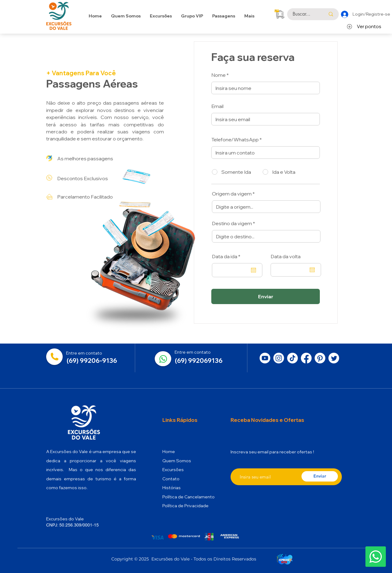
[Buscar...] (304, 14)
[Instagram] (279, 358)
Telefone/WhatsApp (235, 140)
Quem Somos (177, 461)
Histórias (172, 488)
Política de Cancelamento (189, 497)
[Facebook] (306, 358)
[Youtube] (265, 358)
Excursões (173, 470)
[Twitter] (334, 358)
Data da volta (286, 256)
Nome (218, 75)
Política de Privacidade (185, 506)
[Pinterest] (320, 358)
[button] (224, 16)
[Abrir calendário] (253, 270)
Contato (171, 479)
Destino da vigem (232, 223)
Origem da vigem (232, 194)
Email (217, 106)
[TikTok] (292, 358)
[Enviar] (266, 296)
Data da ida (227, 256)
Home (169, 452)
